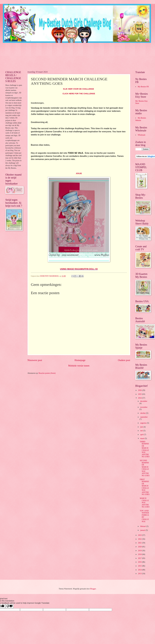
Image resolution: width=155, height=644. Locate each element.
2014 (140, 570)
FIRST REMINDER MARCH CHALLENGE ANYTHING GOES (145, 487)
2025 (140, 394)
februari (143, 526)
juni (142, 427)
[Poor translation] (9, 606)
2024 (140, 398)
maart (142, 438)
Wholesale (141, 135)
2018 (140, 554)
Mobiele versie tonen (79, 366)
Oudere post (124, 360)
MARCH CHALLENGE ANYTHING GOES (145, 503)
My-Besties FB (143, 87)
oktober (143, 413)
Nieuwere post (35, 360)
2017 (140, 558)
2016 (140, 562)
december (144, 401)
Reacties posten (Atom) (47, 373)
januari (143, 530)
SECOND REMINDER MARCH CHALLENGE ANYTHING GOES (145, 468)
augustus (144, 423)
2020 (140, 547)
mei (142, 431)
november (144, 407)
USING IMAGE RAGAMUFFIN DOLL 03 (79, 269)
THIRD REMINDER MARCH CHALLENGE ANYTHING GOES (145, 449)
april (142, 435)
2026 (140, 390)
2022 (140, 539)
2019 (140, 551)
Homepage (80, 360)
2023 (140, 535)
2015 (140, 566)
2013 (140, 574)
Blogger (93, 589)
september (144, 417)
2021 (140, 543)
